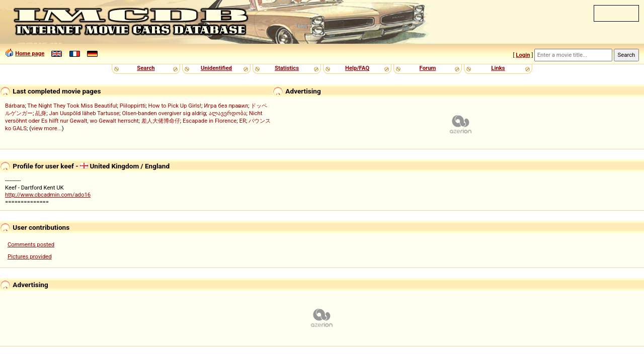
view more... (47, 128)
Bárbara (15, 106)
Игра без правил (226, 106)
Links (498, 68)
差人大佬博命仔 (161, 121)
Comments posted (31, 244)
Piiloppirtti (133, 106)
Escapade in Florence (210, 121)
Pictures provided (30, 256)
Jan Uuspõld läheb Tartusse (84, 113)
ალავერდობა (228, 113)
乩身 (41, 113)
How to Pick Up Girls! (175, 106)
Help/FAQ (357, 68)
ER (243, 121)
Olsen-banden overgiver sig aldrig (164, 113)
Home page (30, 53)
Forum (428, 68)
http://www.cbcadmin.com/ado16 (48, 195)
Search (146, 68)
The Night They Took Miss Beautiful (72, 106)
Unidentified (216, 68)
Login (523, 55)
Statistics (287, 68)
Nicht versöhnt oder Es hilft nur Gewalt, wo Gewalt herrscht (134, 117)
